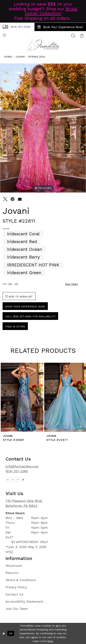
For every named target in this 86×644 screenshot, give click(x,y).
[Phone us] (17, 27)
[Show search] (73, 35)
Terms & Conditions (21, 580)
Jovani (20, 57)
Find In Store (15, 327)
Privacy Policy (16, 587)
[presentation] (21, 397)
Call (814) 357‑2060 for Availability (30, 316)
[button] (82, 35)
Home (8, 57)
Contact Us (14, 594)
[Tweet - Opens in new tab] (5, 199)
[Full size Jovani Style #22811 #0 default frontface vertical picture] (43, 128)
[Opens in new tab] (8, 480)
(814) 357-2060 (17, 471)
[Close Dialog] (4, 633)
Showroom (14, 566)
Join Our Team (17, 609)
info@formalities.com (22, 466)
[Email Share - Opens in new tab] (20, 199)
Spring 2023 (37, 57)
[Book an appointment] (60, 27)
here (50, 641)
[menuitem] (17, 27)
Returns (12, 573)
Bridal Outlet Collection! (51, 11)
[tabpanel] (43, 128)
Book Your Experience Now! (25, 306)
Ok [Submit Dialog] (11, 633)
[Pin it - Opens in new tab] (12, 199)
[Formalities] (43, 45)
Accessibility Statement (24, 602)
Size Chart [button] (71, 284)
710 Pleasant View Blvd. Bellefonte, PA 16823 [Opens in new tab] (24, 503)
